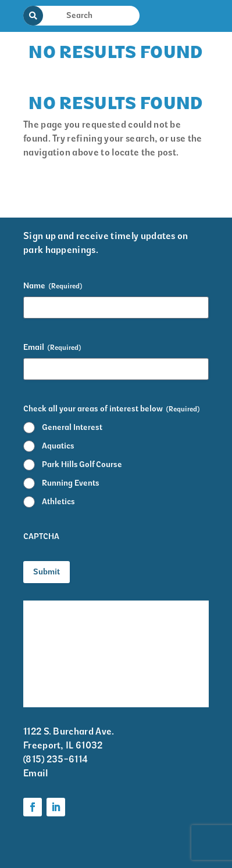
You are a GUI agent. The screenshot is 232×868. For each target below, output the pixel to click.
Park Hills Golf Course (82, 464)
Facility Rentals (57, 608)
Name (53, 286)
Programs (149, 647)
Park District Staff (63, 654)
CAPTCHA (41, 536)
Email (52, 348)
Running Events (71, 483)
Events (38, 631)
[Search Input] (88, 15)
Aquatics (58, 446)
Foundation (152, 692)
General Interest (72, 427)
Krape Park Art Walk (159, 616)
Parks (140, 670)
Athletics (58, 502)
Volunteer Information (49, 685)
